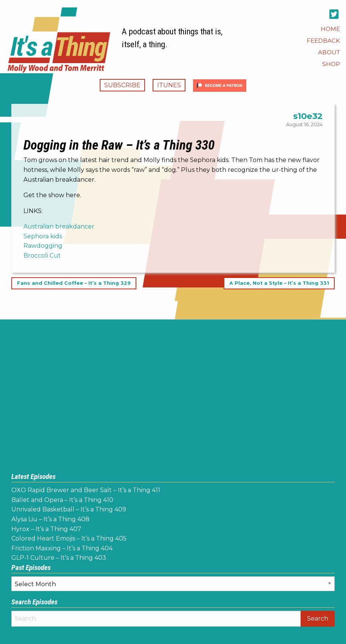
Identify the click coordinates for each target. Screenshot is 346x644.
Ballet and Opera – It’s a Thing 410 (62, 500)
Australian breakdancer (59, 226)
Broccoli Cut (42, 256)
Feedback (323, 41)
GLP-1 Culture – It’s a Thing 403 (59, 558)
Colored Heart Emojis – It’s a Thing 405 (69, 538)
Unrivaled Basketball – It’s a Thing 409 (69, 509)
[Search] (156, 619)
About (329, 52)
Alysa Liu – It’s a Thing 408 (50, 519)
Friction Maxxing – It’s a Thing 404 (62, 548)
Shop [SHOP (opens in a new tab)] (331, 64)
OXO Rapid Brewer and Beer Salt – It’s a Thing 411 (86, 490)
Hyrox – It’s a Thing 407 (46, 529)
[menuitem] (330, 29)
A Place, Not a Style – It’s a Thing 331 (279, 283)
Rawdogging (43, 246)
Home (330, 29)
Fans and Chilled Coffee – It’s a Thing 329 (74, 283)
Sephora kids (43, 236)
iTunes (169, 85)
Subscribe (122, 85)
